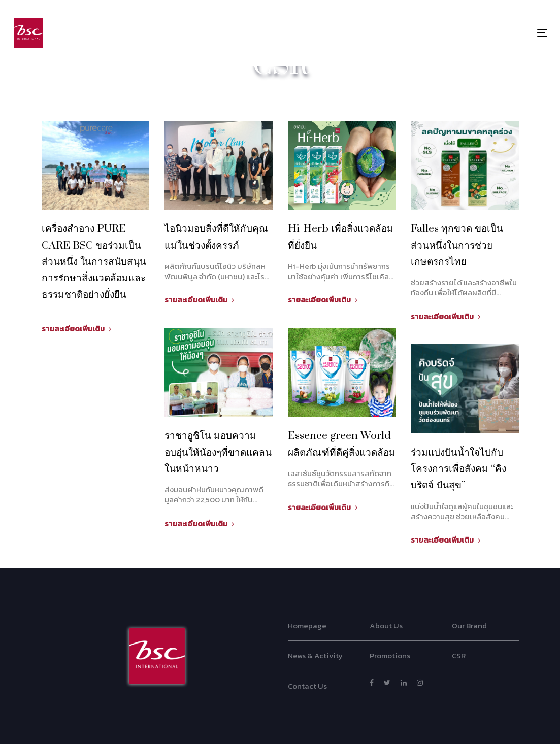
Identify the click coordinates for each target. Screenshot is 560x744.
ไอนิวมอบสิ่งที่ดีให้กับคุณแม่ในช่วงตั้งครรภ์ (216, 237)
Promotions (390, 655)
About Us (386, 625)
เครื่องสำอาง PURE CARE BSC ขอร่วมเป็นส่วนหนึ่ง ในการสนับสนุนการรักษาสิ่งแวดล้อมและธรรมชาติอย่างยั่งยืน (94, 262)
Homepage (307, 625)
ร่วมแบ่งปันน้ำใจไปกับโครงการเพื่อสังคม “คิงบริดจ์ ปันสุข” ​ (458, 469)
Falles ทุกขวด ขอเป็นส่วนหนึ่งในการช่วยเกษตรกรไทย (457, 245)
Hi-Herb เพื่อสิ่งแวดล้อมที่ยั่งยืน (341, 237)
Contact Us (307, 686)
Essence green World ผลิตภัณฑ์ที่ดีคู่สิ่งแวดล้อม (342, 444)
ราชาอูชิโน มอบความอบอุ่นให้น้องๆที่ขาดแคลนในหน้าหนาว (218, 452)
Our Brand (469, 625)
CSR (459, 655)
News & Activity (315, 655)
